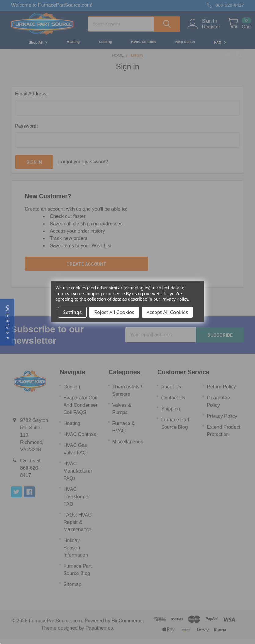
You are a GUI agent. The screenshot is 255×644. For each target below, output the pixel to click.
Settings (73, 312)
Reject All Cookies (114, 312)
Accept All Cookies (167, 312)
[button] (7, 322)
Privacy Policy (175, 299)
